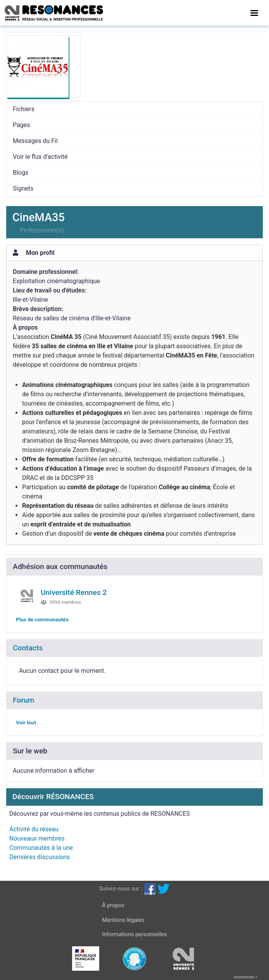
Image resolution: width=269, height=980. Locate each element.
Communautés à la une (41, 848)
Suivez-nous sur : (121, 889)
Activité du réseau (34, 829)
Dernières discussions (40, 857)
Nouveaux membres (37, 838)
